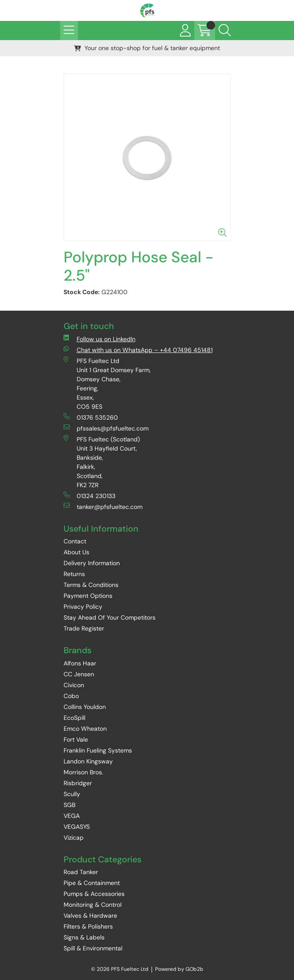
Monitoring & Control (93, 905)
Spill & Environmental (93, 948)
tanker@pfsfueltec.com (103, 507)
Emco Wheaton (85, 729)
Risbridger (78, 783)
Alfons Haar (80, 663)
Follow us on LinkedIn (100, 339)
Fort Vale (76, 739)
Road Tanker (81, 872)
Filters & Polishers (88, 926)
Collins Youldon (85, 707)
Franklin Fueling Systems (98, 750)
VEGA (72, 816)
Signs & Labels (84, 937)
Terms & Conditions (91, 585)
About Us (76, 552)
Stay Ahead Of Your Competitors (110, 617)
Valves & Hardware (90, 916)
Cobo (71, 696)
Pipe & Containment (92, 883)
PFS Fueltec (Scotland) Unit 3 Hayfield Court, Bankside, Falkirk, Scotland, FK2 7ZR (102, 462)
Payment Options (88, 596)
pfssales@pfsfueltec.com (106, 428)
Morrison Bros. (83, 772)
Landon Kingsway (88, 761)
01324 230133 (90, 496)
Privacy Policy (83, 607)
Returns (74, 574)
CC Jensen (79, 674)
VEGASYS (77, 827)
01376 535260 (91, 417)
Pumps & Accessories (94, 894)
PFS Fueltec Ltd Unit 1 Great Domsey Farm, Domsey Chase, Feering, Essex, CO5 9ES (107, 383)
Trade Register (84, 628)
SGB (69, 805)
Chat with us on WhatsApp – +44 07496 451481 (138, 350)
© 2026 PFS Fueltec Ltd (120, 969)
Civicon (74, 685)
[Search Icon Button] (225, 31)
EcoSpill (74, 718)
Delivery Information (92, 563)
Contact (75, 541)
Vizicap (74, 838)
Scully (72, 794)
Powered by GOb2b (179, 969)
